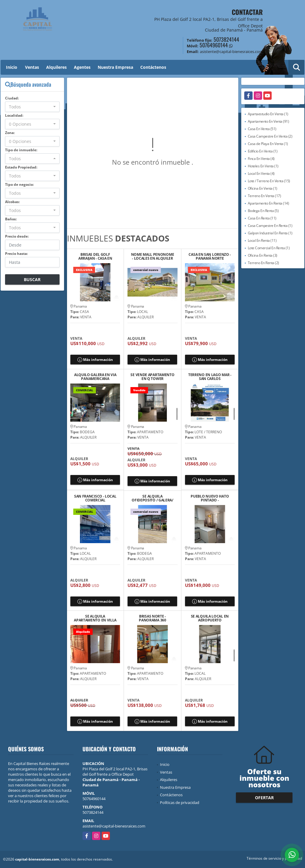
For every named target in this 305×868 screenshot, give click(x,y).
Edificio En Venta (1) (263, 151)
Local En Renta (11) (262, 240)
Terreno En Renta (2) (263, 263)
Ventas (32, 67)
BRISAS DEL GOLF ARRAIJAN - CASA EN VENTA (95, 256)
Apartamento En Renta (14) (269, 203)
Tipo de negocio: (19, 184)
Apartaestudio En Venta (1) (268, 114)
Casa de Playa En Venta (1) (268, 144)
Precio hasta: (16, 254)
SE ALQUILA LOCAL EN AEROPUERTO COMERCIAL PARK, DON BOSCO (210, 618)
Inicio (12, 67)
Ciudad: (12, 98)
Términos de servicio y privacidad (274, 858)
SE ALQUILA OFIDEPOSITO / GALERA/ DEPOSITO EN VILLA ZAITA (152, 498)
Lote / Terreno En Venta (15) (269, 181)
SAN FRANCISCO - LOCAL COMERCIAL (95, 498)
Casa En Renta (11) (262, 218)
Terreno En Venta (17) (264, 196)
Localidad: (14, 115)
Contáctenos (153, 67)
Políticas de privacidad (180, 802)
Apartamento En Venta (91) (269, 121)
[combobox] (32, 107)
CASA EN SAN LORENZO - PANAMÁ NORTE (210, 256)
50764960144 (214, 45)
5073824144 (226, 39)
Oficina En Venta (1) (263, 188)
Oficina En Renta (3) (263, 255)
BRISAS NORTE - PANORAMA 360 (152, 618)
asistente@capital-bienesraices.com (114, 826)
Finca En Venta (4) (261, 159)
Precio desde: (17, 236)
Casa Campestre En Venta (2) (270, 136)
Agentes (82, 67)
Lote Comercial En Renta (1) (269, 248)
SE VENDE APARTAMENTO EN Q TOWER (152, 377)
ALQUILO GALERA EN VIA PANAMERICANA (95, 377)
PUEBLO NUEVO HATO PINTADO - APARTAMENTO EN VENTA (210, 498)
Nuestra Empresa (115, 67)
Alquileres (56, 67)
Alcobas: (12, 202)
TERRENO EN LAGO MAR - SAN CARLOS (210, 377)
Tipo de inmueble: (21, 150)
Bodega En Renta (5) (263, 211)
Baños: (11, 219)
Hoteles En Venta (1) (263, 166)
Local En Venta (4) (261, 173)
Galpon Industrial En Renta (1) (270, 233)
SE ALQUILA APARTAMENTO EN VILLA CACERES (95, 618)
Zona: (10, 133)
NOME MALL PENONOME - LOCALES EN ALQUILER (153, 256)
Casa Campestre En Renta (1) (270, 226)
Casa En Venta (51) (262, 129)
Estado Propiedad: (21, 167)
